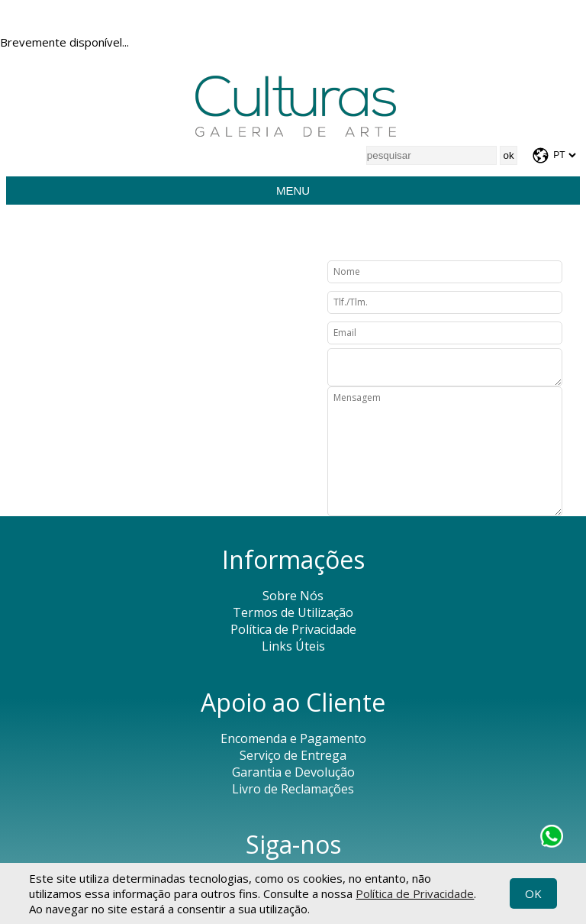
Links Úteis (293, 646)
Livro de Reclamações (293, 789)
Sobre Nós (293, 596)
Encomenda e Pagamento (293, 738)
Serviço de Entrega (293, 755)
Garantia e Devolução (293, 772)
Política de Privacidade (415, 893)
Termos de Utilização (293, 612)
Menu (293, 191)
